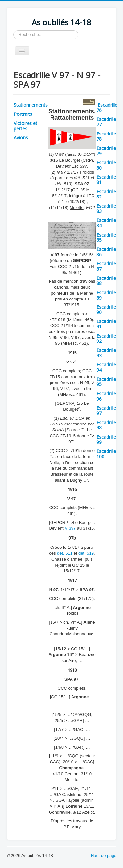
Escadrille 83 (106, 208)
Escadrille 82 (106, 194)
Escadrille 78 (106, 136)
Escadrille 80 (106, 165)
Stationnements (31, 105)
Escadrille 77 (106, 122)
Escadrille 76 (107, 107)
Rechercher (14, 30)
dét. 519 (86, 553)
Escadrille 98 (106, 425)
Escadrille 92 (106, 338)
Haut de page (104, 855)
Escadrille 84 (106, 223)
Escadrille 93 (106, 353)
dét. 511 (65, 553)
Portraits (23, 114)
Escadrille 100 (106, 454)
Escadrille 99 (106, 439)
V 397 (70, 528)
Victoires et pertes (26, 126)
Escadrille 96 (106, 396)
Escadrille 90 (106, 310)
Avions (21, 138)
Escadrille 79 (106, 151)
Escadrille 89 (106, 295)
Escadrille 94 (106, 367)
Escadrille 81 (106, 180)
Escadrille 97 (106, 411)
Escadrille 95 (106, 382)
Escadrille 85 (106, 237)
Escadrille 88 (106, 281)
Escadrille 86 (106, 252)
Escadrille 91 (106, 324)
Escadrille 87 (106, 266)
